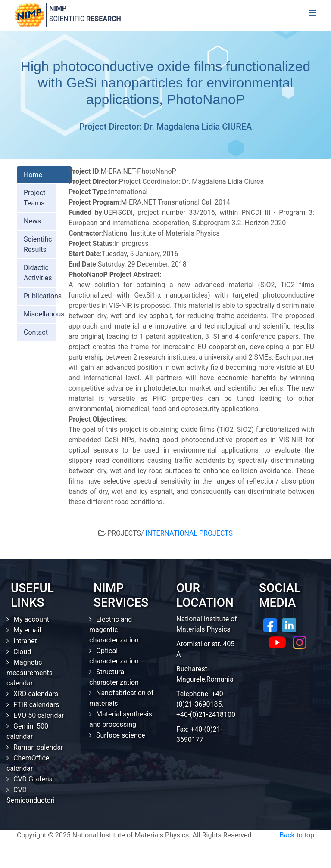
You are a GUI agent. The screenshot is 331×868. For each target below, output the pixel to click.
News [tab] (32, 221)
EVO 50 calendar (39, 715)
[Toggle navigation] (312, 15)
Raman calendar (38, 747)
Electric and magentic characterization (114, 630)
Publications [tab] (43, 296)
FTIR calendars (36, 705)
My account (31, 619)
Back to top (297, 835)
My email (27, 630)
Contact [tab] (36, 332)
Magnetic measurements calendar (30, 673)
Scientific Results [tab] (38, 244)
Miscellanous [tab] (44, 314)
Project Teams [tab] (34, 198)
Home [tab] (33, 175)
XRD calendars (36, 694)
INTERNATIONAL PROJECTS (189, 533)
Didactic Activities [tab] (38, 273)
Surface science (121, 735)
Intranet (25, 641)
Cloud (22, 652)
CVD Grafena (33, 779)
